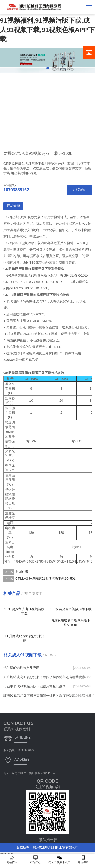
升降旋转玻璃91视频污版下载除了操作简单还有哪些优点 (44, 677)
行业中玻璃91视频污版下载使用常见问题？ (35, 686)
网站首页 (12, 860)
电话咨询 (83, 860)
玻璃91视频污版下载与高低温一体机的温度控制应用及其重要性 (49, 696)
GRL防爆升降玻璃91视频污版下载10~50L (45, 579)
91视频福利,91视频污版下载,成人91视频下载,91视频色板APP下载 (47, 30)
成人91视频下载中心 (59, 861)
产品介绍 (13, 206)
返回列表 (22, 572)
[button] (48, 68)
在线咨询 (79, 190)
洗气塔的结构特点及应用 (21, 668)
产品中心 (36, 860)
